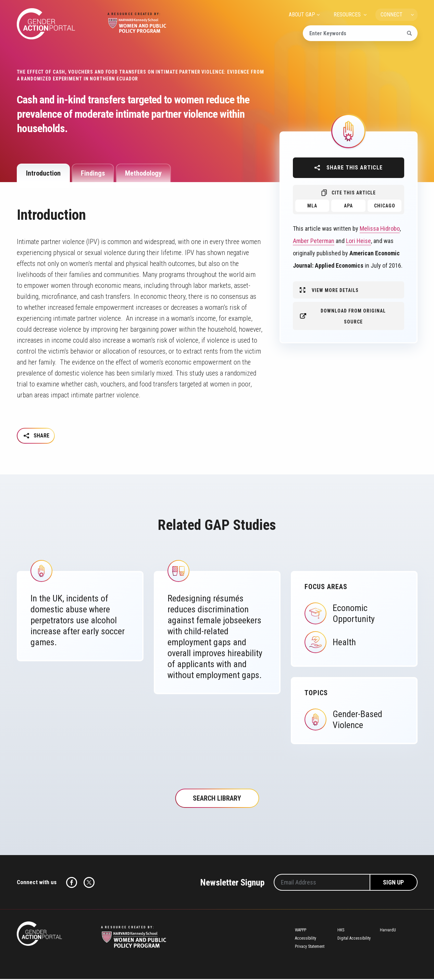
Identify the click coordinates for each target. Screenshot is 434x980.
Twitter (89, 883)
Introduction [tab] (43, 173)
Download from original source (353, 316)
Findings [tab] (93, 173)
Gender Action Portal (46, 24)
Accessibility (306, 939)
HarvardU (388, 931)
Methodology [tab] (143, 173)
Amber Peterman (314, 241)
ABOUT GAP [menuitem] (302, 15)
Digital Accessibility (354, 939)
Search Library (217, 799)
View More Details (335, 290)
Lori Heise (358, 241)
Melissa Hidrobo (380, 228)
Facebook (72, 883)
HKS (341, 931)
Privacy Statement (310, 947)
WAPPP (301, 931)
